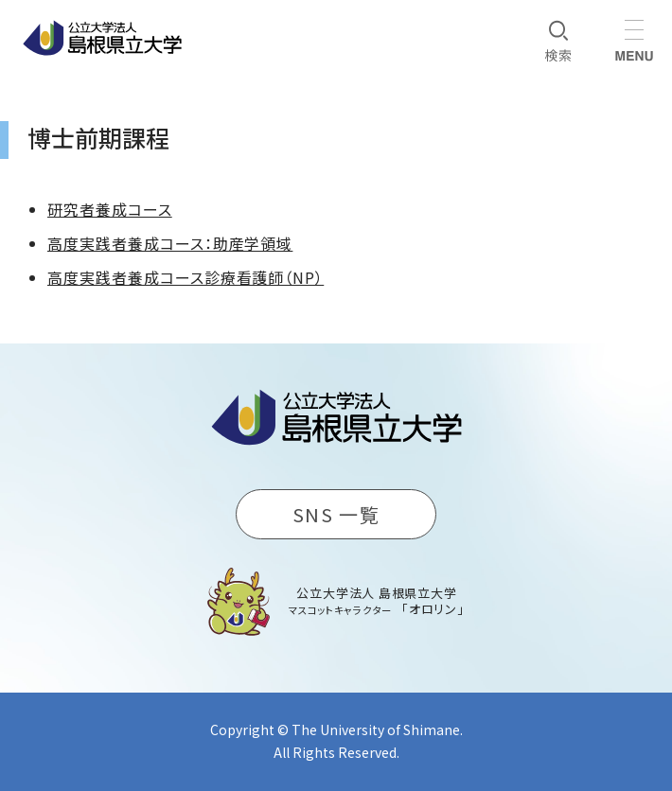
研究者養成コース (110, 209)
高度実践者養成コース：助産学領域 (170, 243)
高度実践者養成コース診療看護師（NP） (186, 277)
